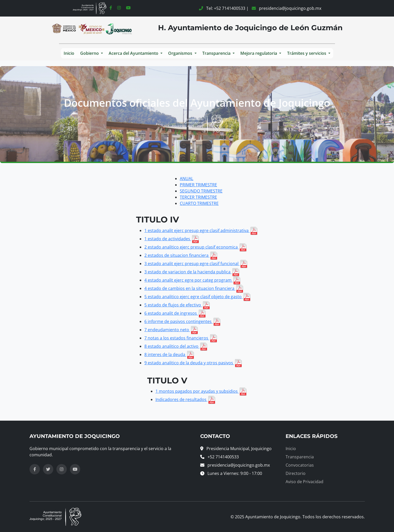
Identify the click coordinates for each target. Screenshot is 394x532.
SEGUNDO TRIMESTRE (201, 191)
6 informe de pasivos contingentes (183, 321)
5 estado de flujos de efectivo (177, 305)
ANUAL (187, 179)
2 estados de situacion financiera (181, 255)
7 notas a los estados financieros (181, 338)
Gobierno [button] (90, 53)
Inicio (69, 53)
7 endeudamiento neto (171, 330)
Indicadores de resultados (186, 399)
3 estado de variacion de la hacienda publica (192, 272)
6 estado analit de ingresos (175, 313)
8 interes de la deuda (169, 354)
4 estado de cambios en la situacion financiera (194, 288)
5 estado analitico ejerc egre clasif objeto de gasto (198, 297)
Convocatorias (300, 465)
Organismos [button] (181, 53)
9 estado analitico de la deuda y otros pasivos (193, 363)
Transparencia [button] (217, 53)
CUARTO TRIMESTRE (199, 203)
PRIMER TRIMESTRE (198, 185)
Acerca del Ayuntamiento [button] (134, 53)
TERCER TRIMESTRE (198, 197)
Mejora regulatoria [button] (259, 53)
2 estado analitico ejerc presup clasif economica (196, 247)
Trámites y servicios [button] (307, 53)
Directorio (296, 473)
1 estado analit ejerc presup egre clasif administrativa (201, 230)
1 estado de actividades (172, 239)
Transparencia (300, 457)
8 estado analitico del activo (176, 346)
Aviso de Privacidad (304, 482)
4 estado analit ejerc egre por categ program (193, 280)
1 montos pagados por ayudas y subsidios (201, 391)
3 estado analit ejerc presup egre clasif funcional (196, 264)
